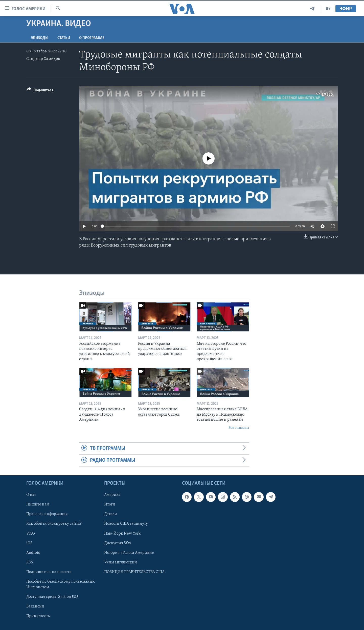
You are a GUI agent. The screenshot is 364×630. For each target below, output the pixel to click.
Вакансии (35, 606)
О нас (31, 495)
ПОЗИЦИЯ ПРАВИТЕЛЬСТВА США (134, 572)
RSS (30, 562)
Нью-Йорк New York (122, 533)
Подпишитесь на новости (49, 572)
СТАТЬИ (64, 38)
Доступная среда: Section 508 (52, 597)
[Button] (40, 91)
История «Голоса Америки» (129, 553)
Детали (111, 514)
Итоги (110, 504)
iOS (29, 543)
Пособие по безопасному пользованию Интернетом (61, 584)
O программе (92, 38)
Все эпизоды (239, 428)
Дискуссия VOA (118, 543)
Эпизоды (40, 38)
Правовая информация (47, 514)
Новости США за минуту (126, 524)
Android (33, 553)
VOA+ (31, 533)
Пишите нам (38, 504)
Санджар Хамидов (43, 59)
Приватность (38, 616)
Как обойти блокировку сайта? (54, 524)
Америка (112, 495)
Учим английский (121, 562)
